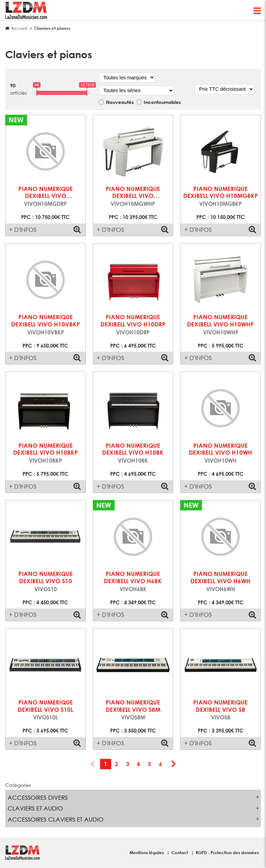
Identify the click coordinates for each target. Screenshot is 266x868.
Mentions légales (147, 852)
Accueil (19, 28)
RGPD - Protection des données (227, 852)
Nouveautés (120, 102)
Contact (180, 852)
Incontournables (162, 102)
